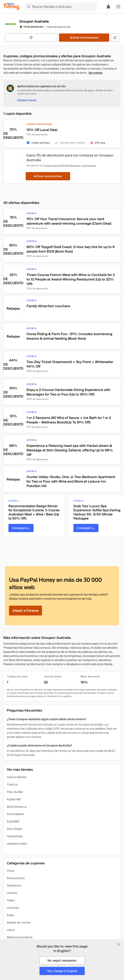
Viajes (11, 900)
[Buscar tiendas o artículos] (61, 7)
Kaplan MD (14, 799)
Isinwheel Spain (17, 844)
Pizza (10, 871)
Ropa (10, 915)
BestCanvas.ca (17, 807)
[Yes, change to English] (62, 971)
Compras (13, 908)
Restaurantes (16, 878)
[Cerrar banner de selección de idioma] (119, 944)
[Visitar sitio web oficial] (115, 38)
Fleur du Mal (15, 792)
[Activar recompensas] (84, 38)
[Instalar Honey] (27, 100)
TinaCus (12, 784)
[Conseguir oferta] (21, 528)
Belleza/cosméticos (20, 937)
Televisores (14, 886)
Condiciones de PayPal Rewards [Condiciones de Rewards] (61, 166)
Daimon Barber (17, 777)
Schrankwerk (15, 814)
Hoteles (12, 893)
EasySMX (13, 821)
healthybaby (15, 836)
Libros (11, 930)
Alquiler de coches (19, 922)
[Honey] (12, 7)
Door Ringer (15, 829)
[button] (118, 7)
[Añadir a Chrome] (25, 611)
